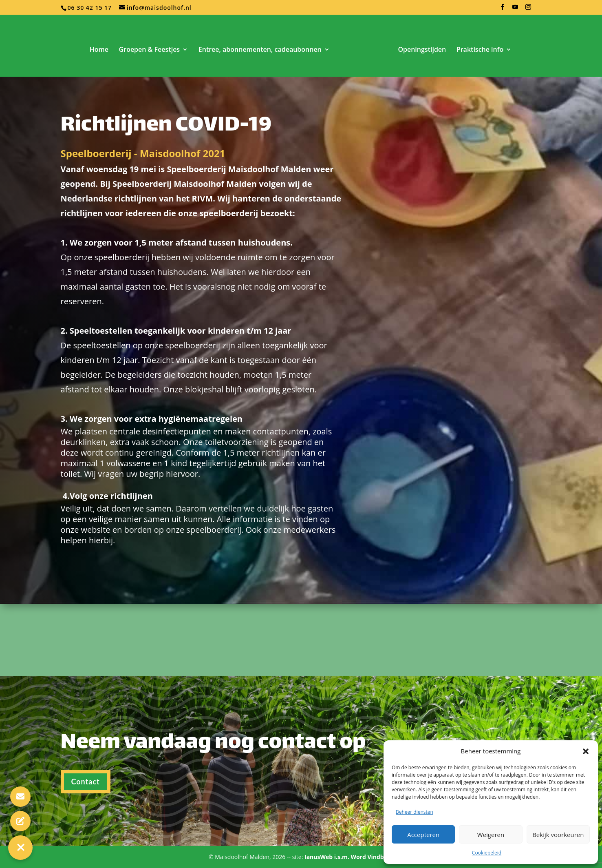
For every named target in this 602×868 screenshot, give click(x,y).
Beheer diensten (415, 812)
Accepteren (423, 835)
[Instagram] (528, 9)
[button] (586, 751)
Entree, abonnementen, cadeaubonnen (260, 50)
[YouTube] (515, 9)
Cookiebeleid (487, 853)
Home (99, 50)
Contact (86, 801)
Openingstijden (422, 50)
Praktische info (480, 50)
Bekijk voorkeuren (558, 835)
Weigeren (491, 835)
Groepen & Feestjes (150, 50)
